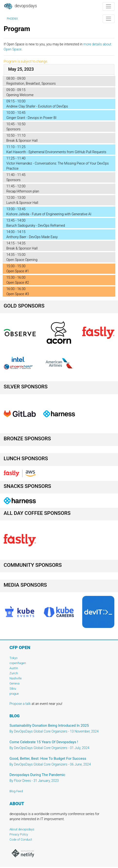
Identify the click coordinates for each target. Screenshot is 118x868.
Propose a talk (20, 704)
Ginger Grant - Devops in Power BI (31, 118)
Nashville (16, 678)
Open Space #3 (18, 294)
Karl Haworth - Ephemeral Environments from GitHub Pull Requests (56, 152)
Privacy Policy (19, 834)
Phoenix (12, 19)
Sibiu (13, 689)
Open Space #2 (18, 283)
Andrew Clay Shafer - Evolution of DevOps (37, 106)
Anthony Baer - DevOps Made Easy (32, 237)
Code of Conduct (21, 839)
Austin (14, 668)
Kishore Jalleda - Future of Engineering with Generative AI (49, 214)
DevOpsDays (20, 6)
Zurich (14, 673)
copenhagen (18, 663)
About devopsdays (22, 829)
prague (14, 694)
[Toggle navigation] (109, 6)
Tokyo (14, 658)
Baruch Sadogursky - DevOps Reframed (36, 225)
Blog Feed (16, 791)
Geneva (14, 683)
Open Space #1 (18, 271)
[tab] (59, 70)
